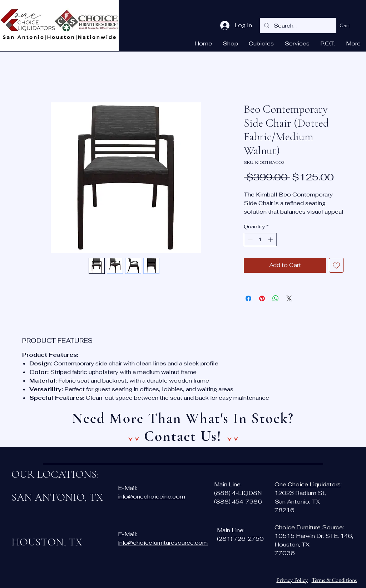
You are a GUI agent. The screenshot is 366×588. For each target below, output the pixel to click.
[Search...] (297, 26)
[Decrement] (249, 240)
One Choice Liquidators (308, 484)
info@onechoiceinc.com (152, 497)
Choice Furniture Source (309, 527)
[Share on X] (289, 298)
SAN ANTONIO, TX (57, 497)
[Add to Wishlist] (336, 265)
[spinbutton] (260, 240)
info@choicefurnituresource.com (163, 543)
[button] (349, 25)
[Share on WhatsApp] (276, 298)
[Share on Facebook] (248, 298)
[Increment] (271, 240)
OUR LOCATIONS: (55, 474)
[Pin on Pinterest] (262, 298)
